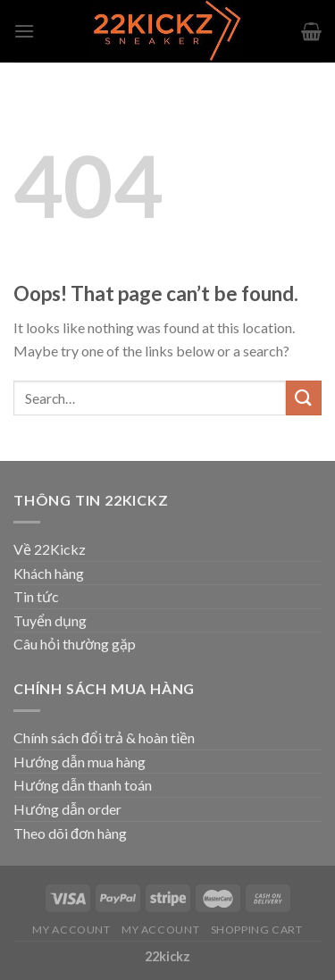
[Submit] (304, 398)
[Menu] (24, 31)
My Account (71, 930)
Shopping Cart (257, 930)
